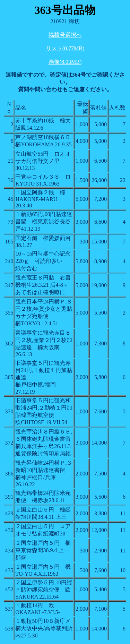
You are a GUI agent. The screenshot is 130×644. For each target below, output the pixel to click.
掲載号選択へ (65, 35)
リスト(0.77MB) (65, 48)
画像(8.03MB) (65, 62)
